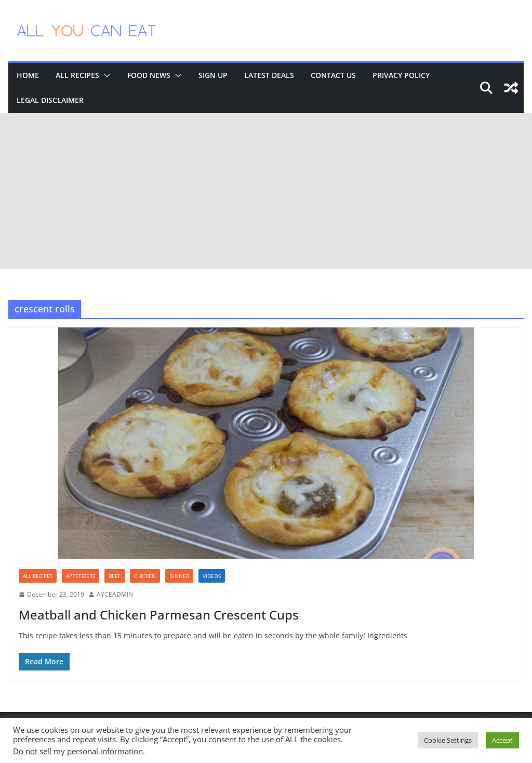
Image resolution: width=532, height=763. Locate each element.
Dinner (179, 576)
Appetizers (81, 576)
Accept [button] (502, 740)
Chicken (145, 576)
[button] (105, 75)
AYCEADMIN (115, 594)
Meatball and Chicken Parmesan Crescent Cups (159, 615)
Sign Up (213, 75)
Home (28, 75)
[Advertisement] (266, 191)
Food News (149, 75)
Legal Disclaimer (50, 100)
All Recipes (77, 75)
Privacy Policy (401, 75)
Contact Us (333, 75)
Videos (212, 576)
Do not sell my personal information (78, 751)
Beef (115, 576)
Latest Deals (269, 75)
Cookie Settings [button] (448, 740)
